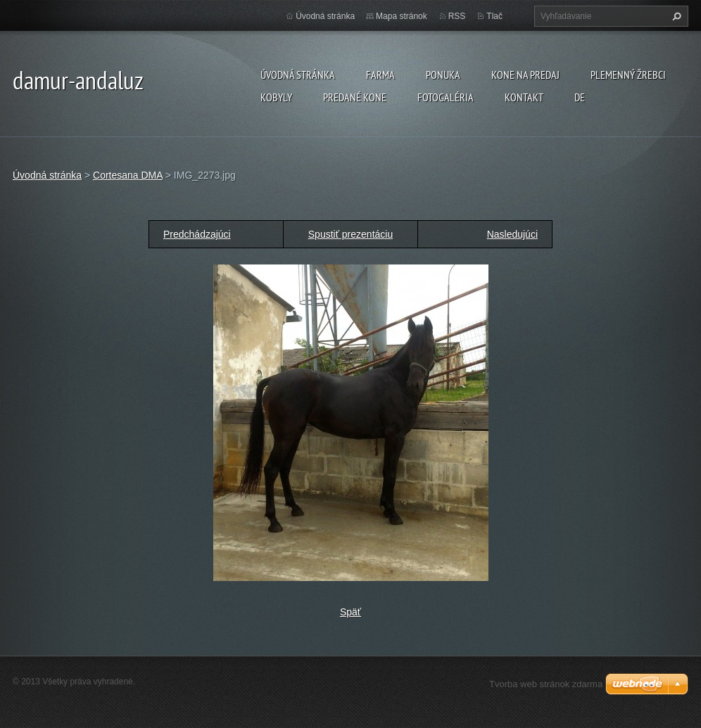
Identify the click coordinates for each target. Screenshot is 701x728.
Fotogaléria (446, 97)
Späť (350, 612)
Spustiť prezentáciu (350, 234)
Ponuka (443, 75)
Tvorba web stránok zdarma (546, 684)
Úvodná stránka (298, 75)
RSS (457, 16)
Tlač (494, 16)
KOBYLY (276, 97)
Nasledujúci (512, 234)
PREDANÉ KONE (355, 97)
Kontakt (524, 97)
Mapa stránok (402, 16)
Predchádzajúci (197, 234)
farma (380, 75)
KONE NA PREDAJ (525, 75)
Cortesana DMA (128, 175)
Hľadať (675, 16)
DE (580, 97)
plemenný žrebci (628, 75)
